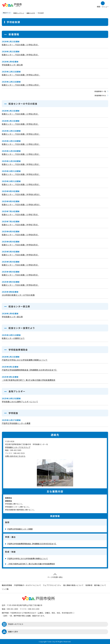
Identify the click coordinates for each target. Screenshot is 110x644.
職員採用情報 (7, 585)
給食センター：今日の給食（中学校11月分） (21, 164)
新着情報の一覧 (100, 91)
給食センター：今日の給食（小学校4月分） (20, 275)
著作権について (100, 585)
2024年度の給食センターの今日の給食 (18, 295)
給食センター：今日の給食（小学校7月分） (20, 214)
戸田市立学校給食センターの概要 (16, 423)
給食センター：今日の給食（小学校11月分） (21, 154)
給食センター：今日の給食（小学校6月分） (20, 235)
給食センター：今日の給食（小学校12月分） (21, 85)
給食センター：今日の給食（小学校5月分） (20, 265)
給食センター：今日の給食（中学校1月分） (20, 55)
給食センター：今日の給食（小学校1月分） (20, 45)
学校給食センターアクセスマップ (18, 447)
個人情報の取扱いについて (73, 585)
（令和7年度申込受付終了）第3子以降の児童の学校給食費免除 (29, 380)
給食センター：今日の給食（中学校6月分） (20, 245)
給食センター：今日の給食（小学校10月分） (21, 184)
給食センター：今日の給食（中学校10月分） (21, 174)
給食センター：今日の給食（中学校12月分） (21, 75)
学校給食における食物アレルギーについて (20, 402)
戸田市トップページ (19, 13)
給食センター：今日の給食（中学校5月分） (20, 255)
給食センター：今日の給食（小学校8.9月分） (21, 204)
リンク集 (5, 589)
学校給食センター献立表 (12, 65)
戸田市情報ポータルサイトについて (27, 585)
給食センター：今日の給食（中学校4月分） (20, 285)
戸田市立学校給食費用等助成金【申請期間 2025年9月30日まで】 (30, 370)
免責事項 (89, 585)
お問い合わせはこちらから (15, 456)
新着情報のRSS (100, 95)
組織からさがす (31, 13)
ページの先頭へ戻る (55, 576)
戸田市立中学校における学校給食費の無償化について (25, 360)
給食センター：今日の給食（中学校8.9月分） (21, 194)
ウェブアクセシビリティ (52, 585)
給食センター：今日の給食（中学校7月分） (20, 225)
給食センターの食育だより (13, 338)
